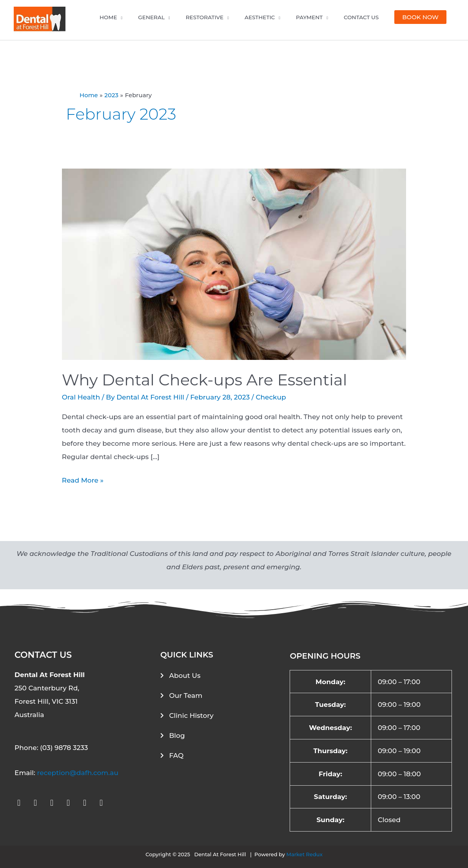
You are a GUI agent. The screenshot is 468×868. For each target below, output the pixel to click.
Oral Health (81, 397)
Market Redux (305, 854)
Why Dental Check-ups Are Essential (205, 380)
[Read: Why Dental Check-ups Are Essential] (234, 264)
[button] (420, 17)
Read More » (83, 479)
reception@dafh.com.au (78, 773)
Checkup (271, 397)
